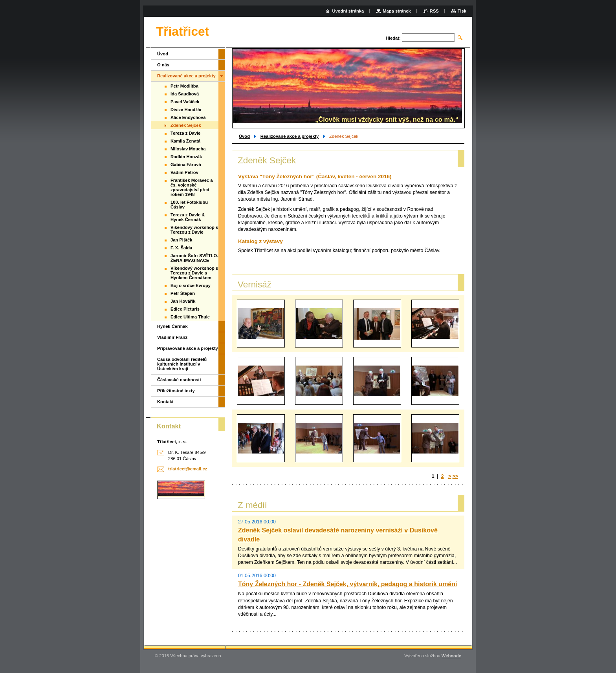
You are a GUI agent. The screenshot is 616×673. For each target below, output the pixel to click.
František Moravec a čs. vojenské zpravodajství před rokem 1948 (192, 187)
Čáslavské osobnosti (179, 380)
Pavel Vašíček (185, 102)
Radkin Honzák (186, 157)
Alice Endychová (188, 117)
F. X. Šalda (181, 248)
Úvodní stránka (348, 11)
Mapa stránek (397, 11)
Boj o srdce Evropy (191, 285)
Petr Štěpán (183, 293)
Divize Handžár (186, 110)
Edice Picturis (185, 309)
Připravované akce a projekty (188, 348)
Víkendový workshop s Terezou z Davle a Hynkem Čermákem (194, 273)
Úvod (244, 136)
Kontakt (165, 402)
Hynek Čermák (172, 326)
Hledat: (393, 38)
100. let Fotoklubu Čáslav (189, 205)
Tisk (462, 11)
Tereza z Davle (185, 133)
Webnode (451, 656)
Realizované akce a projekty (290, 136)
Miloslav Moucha (188, 149)
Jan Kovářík (183, 301)
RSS (434, 11)
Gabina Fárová (186, 165)
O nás (163, 65)
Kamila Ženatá (185, 141)
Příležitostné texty (176, 391)
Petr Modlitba (184, 86)
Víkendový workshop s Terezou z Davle (194, 230)
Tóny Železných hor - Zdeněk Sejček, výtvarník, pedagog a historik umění (347, 584)
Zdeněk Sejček (186, 125)
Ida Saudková (185, 94)
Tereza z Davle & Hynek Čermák (188, 217)
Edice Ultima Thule (190, 317)
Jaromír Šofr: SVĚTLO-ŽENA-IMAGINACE (194, 258)
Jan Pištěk (181, 240)
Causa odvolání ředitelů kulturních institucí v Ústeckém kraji (182, 364)
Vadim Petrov (184, 172)
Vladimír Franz (172, 337)
